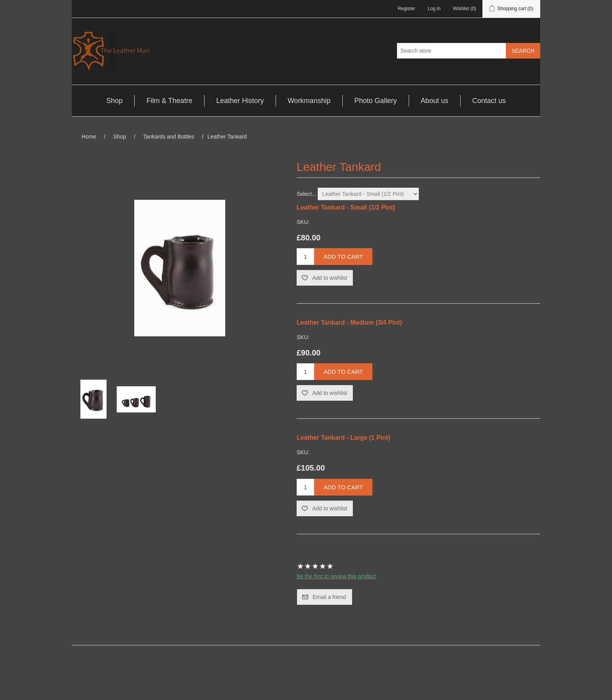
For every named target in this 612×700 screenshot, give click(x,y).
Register (407, 9)
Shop (114, 101)
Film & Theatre (169, 101)
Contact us (489, 101)
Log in (434, 9)
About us (435, 101)
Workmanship (309, 101)
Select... (307, 194)
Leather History (240, 101)
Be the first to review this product (336, 576)
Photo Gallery (376, 101)
